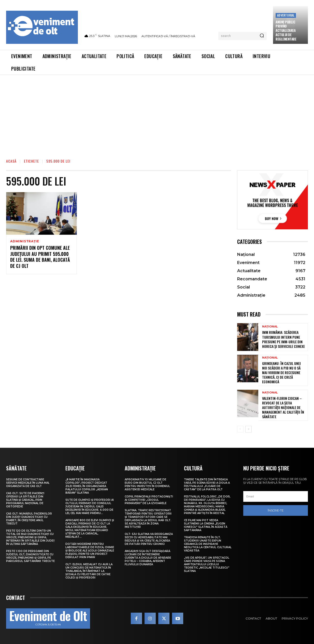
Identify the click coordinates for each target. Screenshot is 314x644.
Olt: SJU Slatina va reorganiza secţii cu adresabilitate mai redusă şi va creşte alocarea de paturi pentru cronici (149, 539)
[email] (276, 496)
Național (270, 327)
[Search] (262, 36)
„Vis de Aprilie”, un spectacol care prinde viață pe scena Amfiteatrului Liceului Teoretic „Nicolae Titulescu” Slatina (207, 564)
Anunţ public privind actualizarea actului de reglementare (286, 31)
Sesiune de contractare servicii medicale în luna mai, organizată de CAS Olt (28, 483)
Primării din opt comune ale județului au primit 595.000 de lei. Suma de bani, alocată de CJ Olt (40, 257)
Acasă (11, 161)
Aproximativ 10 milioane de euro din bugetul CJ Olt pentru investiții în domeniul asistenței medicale (147, 484)
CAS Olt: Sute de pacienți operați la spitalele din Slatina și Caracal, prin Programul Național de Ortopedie (25, 500)
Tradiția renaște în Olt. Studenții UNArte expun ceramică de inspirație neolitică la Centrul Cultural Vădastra (208, 544)
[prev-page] (240, 429)
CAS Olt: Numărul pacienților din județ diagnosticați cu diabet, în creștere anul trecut (29, 519)
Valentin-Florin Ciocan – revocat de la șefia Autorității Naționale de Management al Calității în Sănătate (283, 408)
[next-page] (248, 429)
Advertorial (286, 15)
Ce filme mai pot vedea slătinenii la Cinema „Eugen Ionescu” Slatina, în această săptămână (206, 525)
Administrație (25, 241)
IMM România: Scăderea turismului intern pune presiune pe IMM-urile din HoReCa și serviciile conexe (283, 339)
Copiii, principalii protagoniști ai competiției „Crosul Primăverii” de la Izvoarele (149, 500)
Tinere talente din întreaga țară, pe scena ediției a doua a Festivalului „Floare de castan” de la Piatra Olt (207, 484)
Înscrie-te (276, 510)
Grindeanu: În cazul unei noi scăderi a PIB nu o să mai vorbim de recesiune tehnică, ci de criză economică (281, 373)
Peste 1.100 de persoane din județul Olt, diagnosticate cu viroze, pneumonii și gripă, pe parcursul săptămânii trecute (30, 556)
